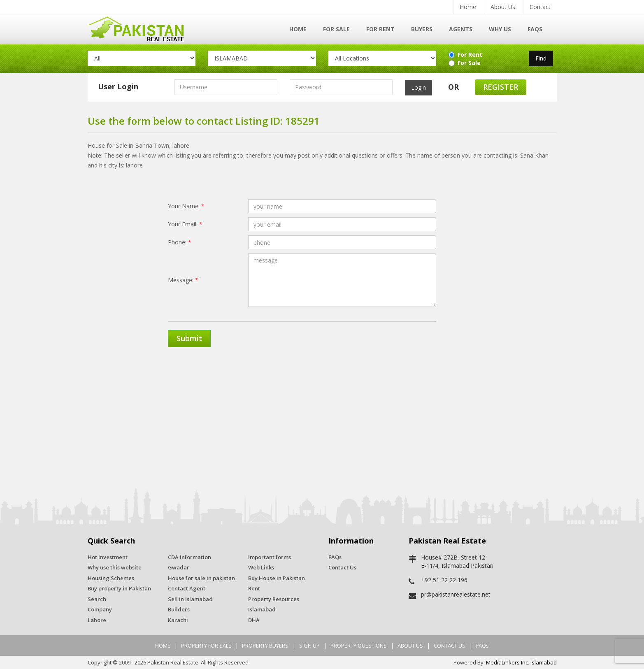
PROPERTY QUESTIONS (359, 646)
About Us (503, 7)
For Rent (380, 29)
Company (100, 609)
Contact (540, 7)
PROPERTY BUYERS (265, 646)
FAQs (535, 29)
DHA (254, 620)
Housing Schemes (111, 578)
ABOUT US (410, 646)
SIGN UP (309, 646)
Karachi (178, 620)
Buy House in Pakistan (277, 578)
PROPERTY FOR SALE (206, 646)
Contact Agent (187, 588)
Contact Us (342, 567)
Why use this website (115, 567)
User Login (118, 86)
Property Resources (274, 599)
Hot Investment (108, 557)
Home (468, 7)
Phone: (180, 242)
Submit (189, 338)
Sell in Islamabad (190, 599)
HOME (163, 646)
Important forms (270, 557)
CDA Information (189, 557)
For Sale (336, 29)
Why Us (500, 29)
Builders (179, 609)
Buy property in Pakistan (119, 588)
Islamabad (262, 609)
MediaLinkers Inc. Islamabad (521, 662)
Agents (461, 29)
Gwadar (179, 567)
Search (97, 599)
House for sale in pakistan (201, 578)
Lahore (97, 620)
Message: (183, 280)
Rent (254, 588)
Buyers (422, 29)
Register (501, 87)
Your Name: (186, 206)
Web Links (261, 567)
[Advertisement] (322, 417)
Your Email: (185, 224)
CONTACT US (450, 646)
